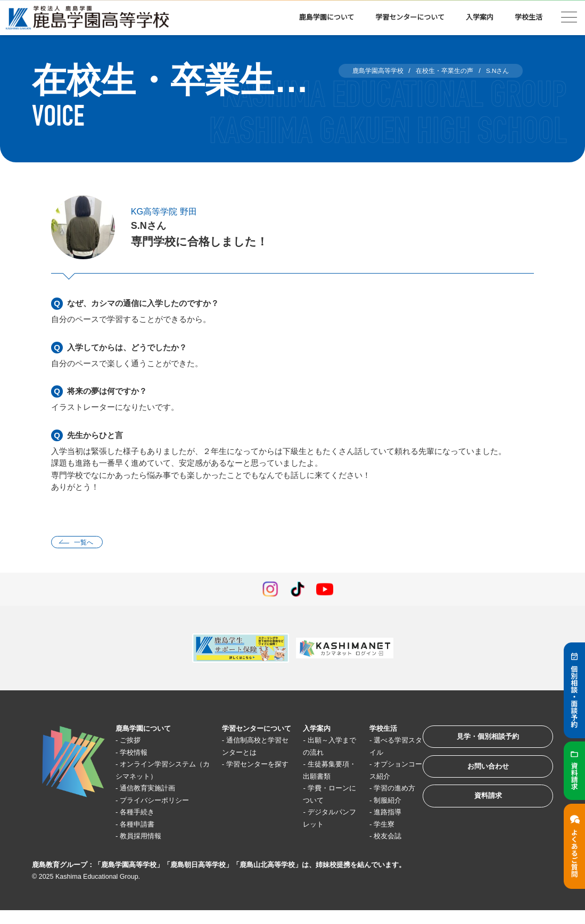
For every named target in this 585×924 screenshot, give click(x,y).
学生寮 (375, 838)
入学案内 (480, 17)
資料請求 (481, 807)
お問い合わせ (481, 774)
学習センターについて (410, 17)
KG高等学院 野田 (168, 211)
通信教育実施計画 (154, 790)
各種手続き (142, 814)
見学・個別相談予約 (481, 741)
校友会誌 (379, 850)
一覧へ (86, 543)
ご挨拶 (134, 742)
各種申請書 (142, 826)
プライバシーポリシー (162, 802)
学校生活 (529, 17)
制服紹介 (379, 814)
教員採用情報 (146, 838)
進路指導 (379, 826)
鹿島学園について (327, 17)
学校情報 (138, 754)
